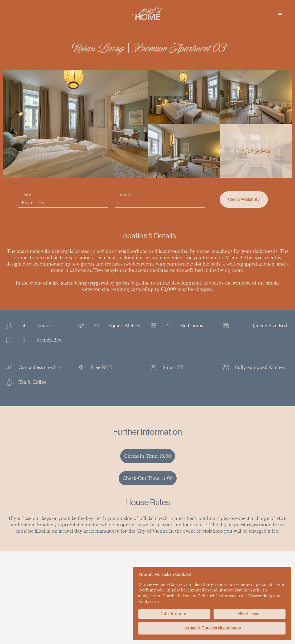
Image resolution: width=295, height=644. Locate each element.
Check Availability (244, 199)
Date (26, 195)
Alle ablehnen (250, 614)
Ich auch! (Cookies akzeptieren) (212, 628)
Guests (124, 195)
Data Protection (175, 614)
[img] (280, 13)
